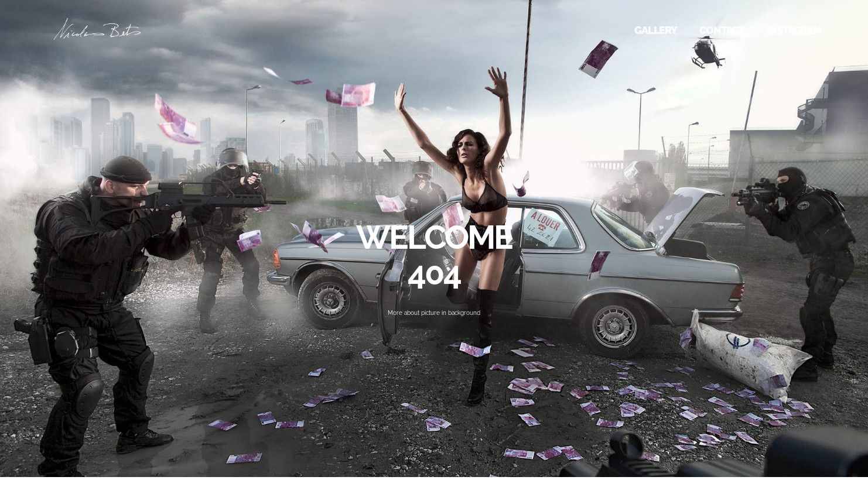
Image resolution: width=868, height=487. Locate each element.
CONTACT (722, 30)
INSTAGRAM (794, 30)
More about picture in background (434, 313)
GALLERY (656, 30)
